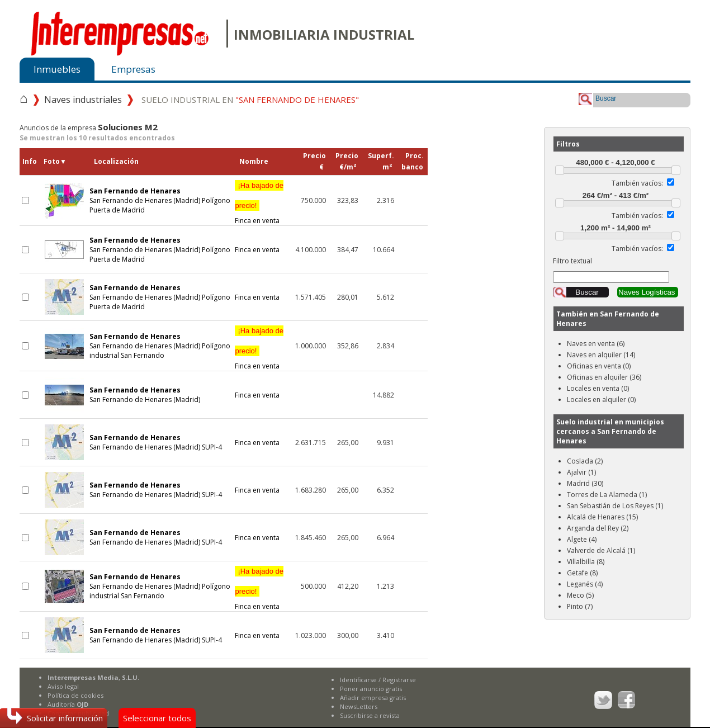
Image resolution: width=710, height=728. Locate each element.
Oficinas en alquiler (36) (604, 377)
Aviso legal (63, 686)
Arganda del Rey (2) (598, 528)
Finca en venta (259, 203)
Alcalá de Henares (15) (602, 517)
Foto (55, 161)
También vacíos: (637, 183)
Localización (116, 161)
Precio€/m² (347, 161)
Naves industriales (83, 100)
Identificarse (358, 680)
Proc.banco (413, 161)
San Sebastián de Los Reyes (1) (615, 506)
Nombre (254, 161)
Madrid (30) (585, 483)
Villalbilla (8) (586, 562)
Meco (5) (580, 595)
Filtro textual (572, 261)
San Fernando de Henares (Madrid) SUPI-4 (156, 442)
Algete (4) (582, 539)
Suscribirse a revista (370, 715)
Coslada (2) (585, 461)
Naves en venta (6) (596, 344)
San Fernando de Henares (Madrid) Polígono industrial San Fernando (160, 346)
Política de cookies (75, 695)
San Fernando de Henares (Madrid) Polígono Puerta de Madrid (160, 200)
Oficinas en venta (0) (599, 366)
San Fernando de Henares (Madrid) (145, 395)
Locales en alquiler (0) (601, 400)
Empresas (133, 69)
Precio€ (314, 161)
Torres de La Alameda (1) (607, 495)
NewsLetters (359, 706)
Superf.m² (381, 161)
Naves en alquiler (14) (601, 355)
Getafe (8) (582, 573)
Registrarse (399, 680)
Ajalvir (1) (581, 472)
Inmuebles (57, 69)
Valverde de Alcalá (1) (601, 550)
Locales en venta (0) (598, 388)
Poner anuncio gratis (371, 689)
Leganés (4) (585, 584)
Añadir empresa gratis (373, 698)
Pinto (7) (580, 606)
